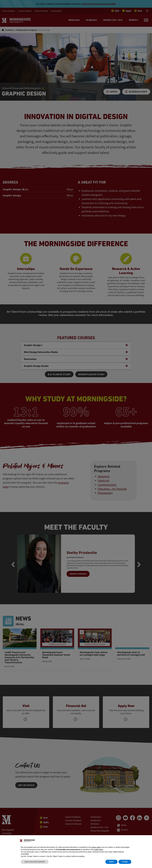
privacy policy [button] (96, 847)
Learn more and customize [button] (35, 862)
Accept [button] (125, 862)
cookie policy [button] (99, 850)
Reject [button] (111, 862)
